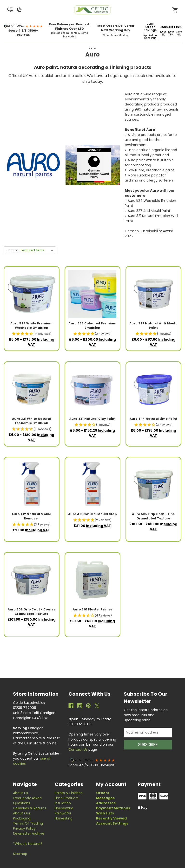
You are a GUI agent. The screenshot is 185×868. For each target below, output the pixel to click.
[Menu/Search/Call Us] (26, 10)
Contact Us (78, 749)
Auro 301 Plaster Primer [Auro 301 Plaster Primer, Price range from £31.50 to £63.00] (92, 609)
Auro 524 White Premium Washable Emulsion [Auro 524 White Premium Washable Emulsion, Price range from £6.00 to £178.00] (32, 325)
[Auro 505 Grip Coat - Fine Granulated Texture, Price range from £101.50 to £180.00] (153, 485)
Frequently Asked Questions (27, 801)
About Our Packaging (22, 816)
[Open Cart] (175, 10)
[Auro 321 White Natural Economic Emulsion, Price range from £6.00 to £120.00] (32, 389)
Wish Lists (105, 813)
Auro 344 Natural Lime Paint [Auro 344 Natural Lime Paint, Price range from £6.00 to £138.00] (154, 419)
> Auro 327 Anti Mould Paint (148, 211)
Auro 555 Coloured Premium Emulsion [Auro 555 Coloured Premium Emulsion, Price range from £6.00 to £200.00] (92, 325)
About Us (20, 793)
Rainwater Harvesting (64, 816)
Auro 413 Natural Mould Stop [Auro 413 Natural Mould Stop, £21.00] (92, 514)
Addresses (106, 803)
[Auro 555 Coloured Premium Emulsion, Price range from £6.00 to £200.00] (92, 294)
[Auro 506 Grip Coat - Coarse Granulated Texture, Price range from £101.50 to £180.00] (32, 580)
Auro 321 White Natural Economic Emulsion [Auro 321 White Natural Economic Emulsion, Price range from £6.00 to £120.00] (32, 421)
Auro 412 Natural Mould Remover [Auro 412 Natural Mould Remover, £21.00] (32, 516)
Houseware (64, 808)
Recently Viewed (111, 818)
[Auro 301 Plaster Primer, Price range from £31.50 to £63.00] (92, 580)
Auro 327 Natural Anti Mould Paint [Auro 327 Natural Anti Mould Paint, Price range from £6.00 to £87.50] (153, 325)
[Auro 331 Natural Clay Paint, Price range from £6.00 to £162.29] (92, 389)
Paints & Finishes (69, 793)
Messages (105, 798)
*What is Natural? (28, 844)
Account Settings (112, 823)
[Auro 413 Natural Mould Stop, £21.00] (92, 485)
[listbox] (38, 250)
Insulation (63, 803)
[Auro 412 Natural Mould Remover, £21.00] (32, 485)
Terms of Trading (28, 823)
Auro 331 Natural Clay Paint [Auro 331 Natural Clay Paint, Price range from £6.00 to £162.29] (93, 419)
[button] (23, 26)
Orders (103, 793)
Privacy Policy (24, 828)
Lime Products (67, 798)
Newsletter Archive (29, 833)
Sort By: (12, 250)
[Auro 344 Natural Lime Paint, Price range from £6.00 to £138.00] (153, 389)
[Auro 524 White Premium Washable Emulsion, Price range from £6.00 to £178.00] (32, 294)
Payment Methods (113, 808)
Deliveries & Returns (30, 808)
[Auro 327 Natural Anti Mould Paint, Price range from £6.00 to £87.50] (153, 294)
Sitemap (20, 854)
